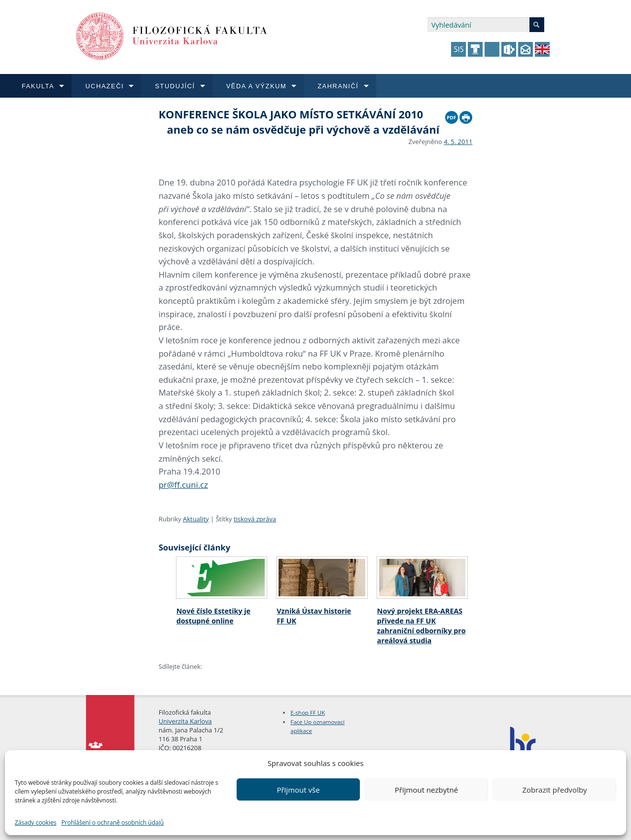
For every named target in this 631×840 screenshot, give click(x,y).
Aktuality (196, 519)
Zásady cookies (35, 822)
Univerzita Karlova (185, 721)
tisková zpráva (255, 519)
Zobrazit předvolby (554, 790)
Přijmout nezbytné (426, 790)
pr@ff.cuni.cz (183, 485)
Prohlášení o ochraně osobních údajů (112, 822)
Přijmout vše (298, 790)
